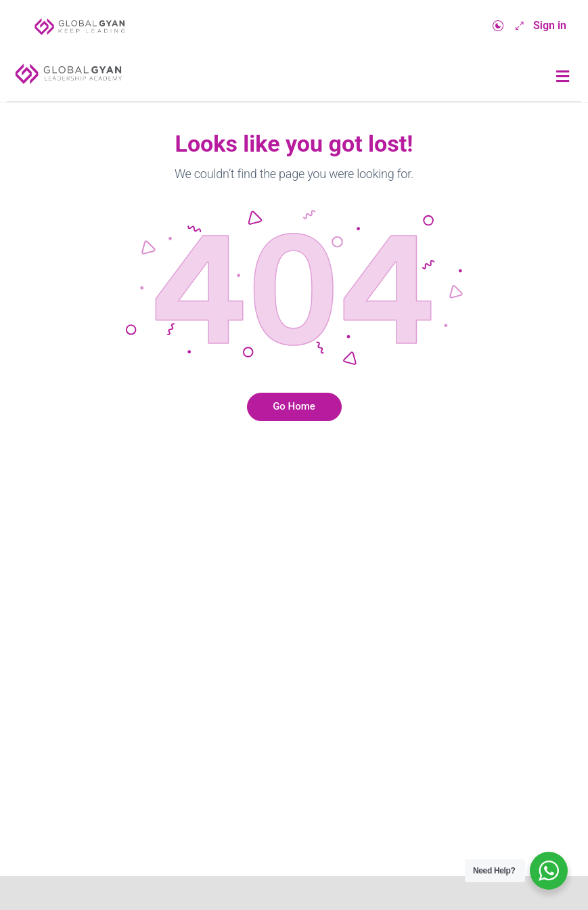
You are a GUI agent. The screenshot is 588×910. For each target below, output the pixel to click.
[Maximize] (517, 26)
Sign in (550, 25)
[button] (563, 77)
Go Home (294, 406)
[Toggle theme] (498, 26)
